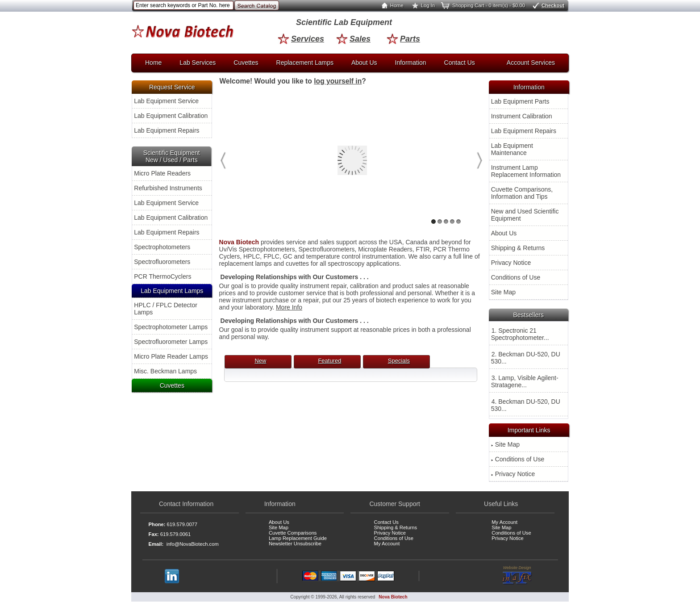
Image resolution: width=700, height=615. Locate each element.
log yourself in (338, 81)
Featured (329, 361)
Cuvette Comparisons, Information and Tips (522, 193)
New (260, 361)
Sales (353, 39)
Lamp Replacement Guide (298, 538)
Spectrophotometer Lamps (171, 327)
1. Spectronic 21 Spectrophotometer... (520, 334)
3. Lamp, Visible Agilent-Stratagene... (525, 381)
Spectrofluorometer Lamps (171, 342)
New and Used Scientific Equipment (525, 215)
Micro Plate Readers (162, 173)
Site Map (503, 292)
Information (411, 63)
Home (391, 5)
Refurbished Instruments (168, 188)
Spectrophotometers (162, 247)
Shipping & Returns (518, 248)
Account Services (531, 63)
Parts (403, 39)
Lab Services (198, 63)
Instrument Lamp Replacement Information (526, 171)
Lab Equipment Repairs (167, 130)
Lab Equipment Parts (520, 101)
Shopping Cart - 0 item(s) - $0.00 (482, 5)
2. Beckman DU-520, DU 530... (526, 358)
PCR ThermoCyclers (162, 276)
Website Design (517, 575)
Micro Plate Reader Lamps (171, 356)
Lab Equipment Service (166, 101)
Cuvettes (246, 63)
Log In (422, 5)
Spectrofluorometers (162, 262)
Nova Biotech (393, 597)
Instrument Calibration (522, 116)
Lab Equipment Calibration (171, 116)
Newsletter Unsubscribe (295, 544)
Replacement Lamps (305, 63)
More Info (289, 307)
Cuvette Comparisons (293, 533)
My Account (387, 544)
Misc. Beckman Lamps (165, 371)
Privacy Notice (511, 263)
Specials (399, 361)
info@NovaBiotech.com (193, 544)
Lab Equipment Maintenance (512, 149)
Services (301, 39)
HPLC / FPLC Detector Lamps (166, 309)
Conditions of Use (516, 277)
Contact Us (460, 63)
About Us (364, 63)
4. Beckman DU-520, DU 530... (526, 405)
